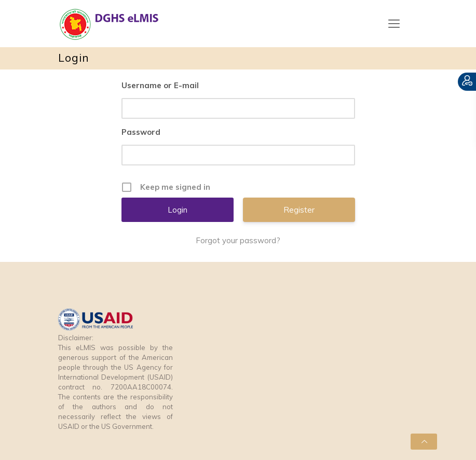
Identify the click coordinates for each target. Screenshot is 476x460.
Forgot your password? (238, 240)
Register (299, 210)
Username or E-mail (160, 85)
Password (141, 132)
